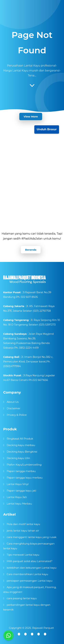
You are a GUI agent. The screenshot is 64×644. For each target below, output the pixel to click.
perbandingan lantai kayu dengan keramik (27, 607)
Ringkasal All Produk (20, 439)
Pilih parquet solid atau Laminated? (30, 561)
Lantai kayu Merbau (19, 504)
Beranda (31, 250)
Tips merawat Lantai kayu (23, 555)
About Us (13, 402)
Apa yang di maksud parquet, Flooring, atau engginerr (30, 590)
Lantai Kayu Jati (17, 497)
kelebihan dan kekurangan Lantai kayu (31, 568)
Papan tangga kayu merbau (25, 478)
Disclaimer (13, 408)
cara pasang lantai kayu (22, 598)
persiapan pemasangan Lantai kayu (30, 581)
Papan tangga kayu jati (21, 491)
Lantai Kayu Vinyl (18, 484)
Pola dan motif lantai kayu (23, 524)
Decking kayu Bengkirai (22, 452)
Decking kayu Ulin (18, 458)
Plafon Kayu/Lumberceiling (24, 465)
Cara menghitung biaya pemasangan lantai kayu (29, 546)
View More (31, 117)
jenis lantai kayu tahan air (23, 531)
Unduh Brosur (47, 129)
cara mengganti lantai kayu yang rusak (32, 537)
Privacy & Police (17, 415)
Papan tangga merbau (21, 471)
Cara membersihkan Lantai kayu (27, 574)
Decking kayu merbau (21, 445)
